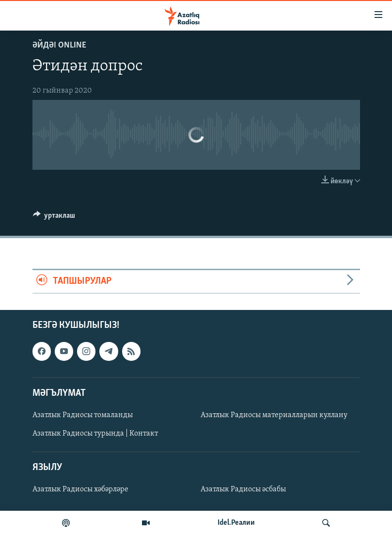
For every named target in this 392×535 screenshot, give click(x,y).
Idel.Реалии (236, 523)
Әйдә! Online (59, 45)
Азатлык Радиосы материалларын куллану (274, 415)
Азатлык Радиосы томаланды (83, 415)
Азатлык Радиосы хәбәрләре (80, 489)
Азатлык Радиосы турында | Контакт (95, 434)
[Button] (54, 218)
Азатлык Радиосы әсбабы (243, 489)
